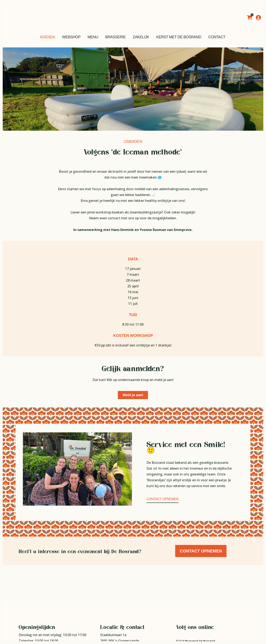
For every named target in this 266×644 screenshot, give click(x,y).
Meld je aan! (133, 395)
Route (105, 613)
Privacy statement (188, 613)
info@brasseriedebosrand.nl (128, 625)
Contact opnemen (163, 499)
